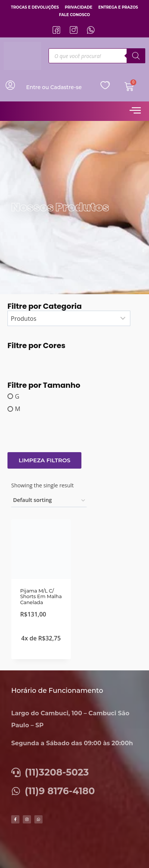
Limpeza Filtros (44, 460)
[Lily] (15, 357)
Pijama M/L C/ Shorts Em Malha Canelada (41, 596)
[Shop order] (49, 501)
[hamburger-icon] (135, 111)
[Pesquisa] (136, 56)
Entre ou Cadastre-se (54, 87)
